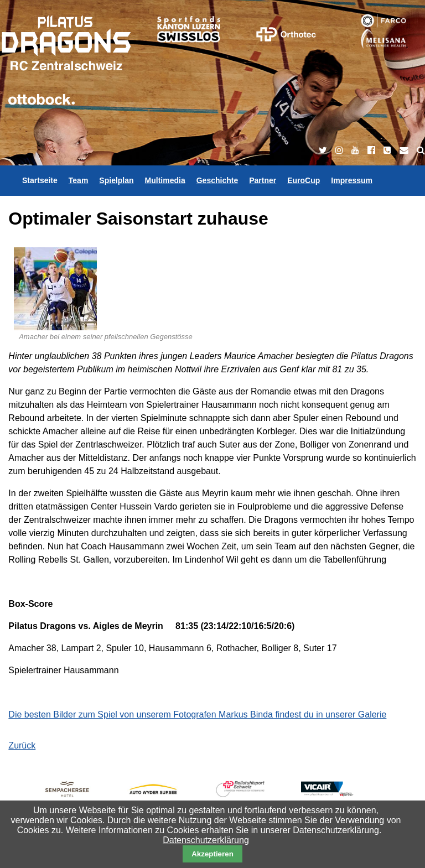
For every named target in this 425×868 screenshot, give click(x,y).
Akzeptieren (212, 854)
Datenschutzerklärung (206, 840)
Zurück (22, 745)
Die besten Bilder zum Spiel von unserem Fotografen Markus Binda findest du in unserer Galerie (197, 714)
